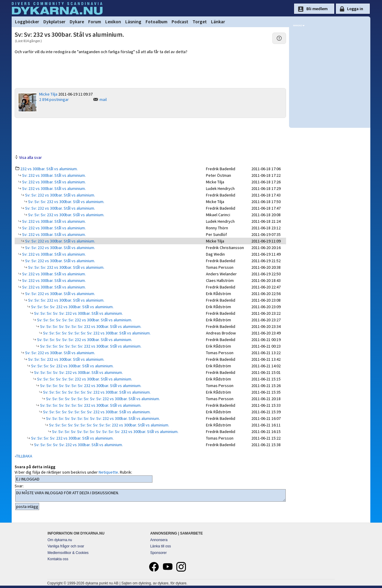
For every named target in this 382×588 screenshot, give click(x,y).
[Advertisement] (150, 136)
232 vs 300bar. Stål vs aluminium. (49, 169)
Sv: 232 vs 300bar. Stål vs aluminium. (54, 175)
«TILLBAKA (23, 456)
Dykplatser (54, 22)
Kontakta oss (58, 559)
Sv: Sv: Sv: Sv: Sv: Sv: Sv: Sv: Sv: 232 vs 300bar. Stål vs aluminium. (103, 399)
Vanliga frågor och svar (66, 546)
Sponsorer (158, 553)
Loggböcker (27, 22)
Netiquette (108, 472)
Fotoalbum (156, 22)
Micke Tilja (48, 94)
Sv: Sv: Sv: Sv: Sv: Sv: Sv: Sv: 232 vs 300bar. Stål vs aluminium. (96, 333)
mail (103, 99)
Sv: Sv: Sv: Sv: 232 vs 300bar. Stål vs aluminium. (72, 307)
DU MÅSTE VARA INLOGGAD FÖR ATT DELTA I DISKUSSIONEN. (150, 495)
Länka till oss (160, 546)
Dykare (77, 22)
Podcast (180, 22)
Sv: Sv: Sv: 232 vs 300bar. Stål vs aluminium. (66, 202)
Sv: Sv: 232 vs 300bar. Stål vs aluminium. (60, 195)
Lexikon (113, 22)
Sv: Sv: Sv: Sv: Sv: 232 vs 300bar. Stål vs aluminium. (78, 313)
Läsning (133, 22)
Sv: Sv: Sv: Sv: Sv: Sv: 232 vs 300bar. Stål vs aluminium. (84, 320)
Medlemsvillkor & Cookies (68, 553)
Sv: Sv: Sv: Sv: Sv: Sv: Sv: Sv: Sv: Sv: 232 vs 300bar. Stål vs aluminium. (109, 425)
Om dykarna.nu (60, 540)
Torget (200, 22)
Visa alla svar (30, 157)
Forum (95, 22)
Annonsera (159, 540)
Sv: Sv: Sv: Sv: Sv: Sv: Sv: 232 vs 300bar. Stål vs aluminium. (90, 326)
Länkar (218, 22)
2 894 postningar (54, 99)
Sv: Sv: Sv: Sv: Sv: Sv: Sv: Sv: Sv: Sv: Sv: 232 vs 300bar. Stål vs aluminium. (115, 432)
